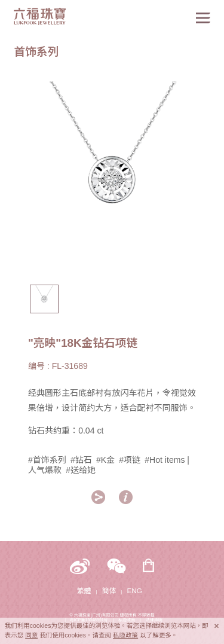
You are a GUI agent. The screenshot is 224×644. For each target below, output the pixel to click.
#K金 (105, 460)
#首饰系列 (47, 460)
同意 (31, 635)
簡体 (109, 590)
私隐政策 (125, 635)
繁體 (84, 590)
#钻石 (81, 460)
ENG (135, 590)
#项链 (130, 460)
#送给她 (81, 470)
